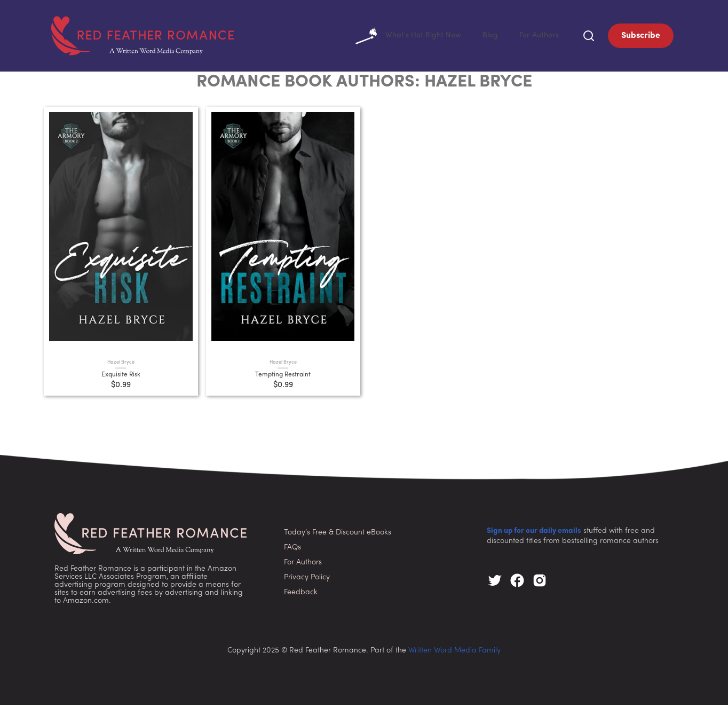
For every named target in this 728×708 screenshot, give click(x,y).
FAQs (292, 551)
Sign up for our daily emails (534, 534)
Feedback (301, 596)
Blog (485, 37)
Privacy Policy (307, 581)
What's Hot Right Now (398, 37)
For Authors (537, 37)
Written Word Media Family (454, 654)
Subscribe (641, 37)
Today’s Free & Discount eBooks (338, 536)
